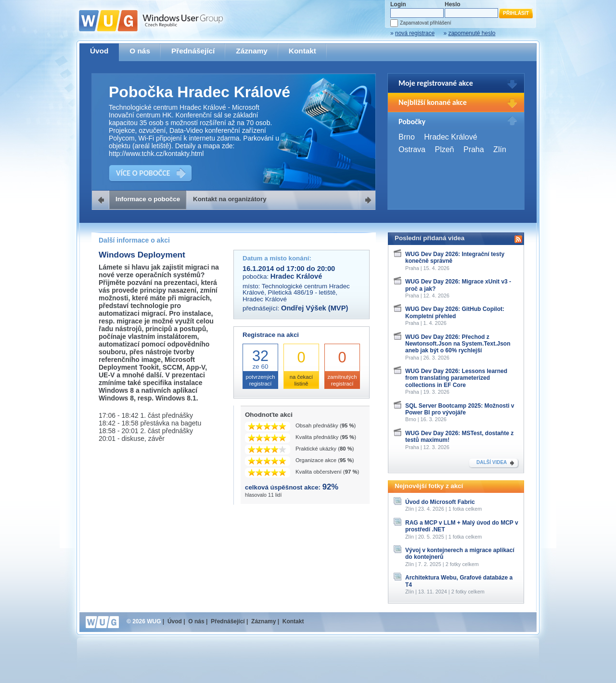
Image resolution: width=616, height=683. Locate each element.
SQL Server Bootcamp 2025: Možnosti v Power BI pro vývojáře (460, 409)
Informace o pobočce (148, 199)
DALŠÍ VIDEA (492, 462)
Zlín (500, 149)
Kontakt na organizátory (230, 199)
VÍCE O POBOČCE (143, 173)
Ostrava (412, 149)
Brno (407, 137)
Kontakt (302, 51)
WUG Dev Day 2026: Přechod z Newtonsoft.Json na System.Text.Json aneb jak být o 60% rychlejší (458, 344)
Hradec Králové (450, 137)
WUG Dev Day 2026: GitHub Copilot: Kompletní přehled (455, 312)
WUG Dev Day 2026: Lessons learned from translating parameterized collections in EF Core (456, 378)
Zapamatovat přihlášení (425, 23)
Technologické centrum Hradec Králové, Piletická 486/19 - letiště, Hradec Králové (296, 293)
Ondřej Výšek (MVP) (314, 308)
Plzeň (444, 149)
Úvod (99, 51)
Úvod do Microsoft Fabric (440, 502)
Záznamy (252, 51)
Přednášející (193, 51)
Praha (474, 149)
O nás (140, 51)
